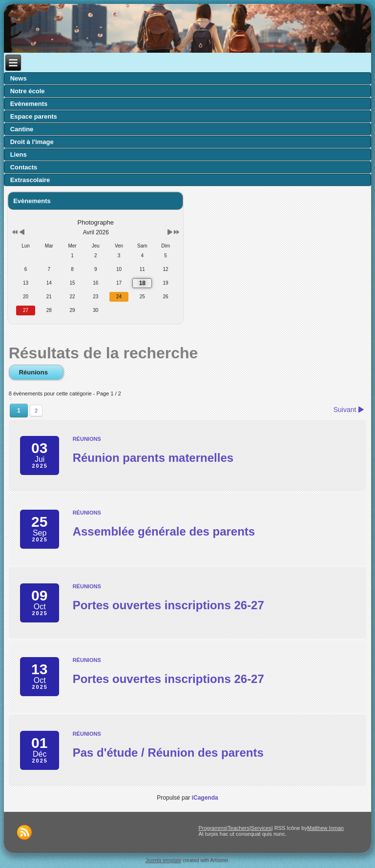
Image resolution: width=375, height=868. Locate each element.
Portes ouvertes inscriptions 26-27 (168, 605)
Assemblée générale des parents (164, 531)
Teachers (239, 828)
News (19, 78)
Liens (19, 155)
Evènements (29, 104)
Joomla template (163, 860)
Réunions (36, 372)
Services (261, 828)
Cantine (22, 129)
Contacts (24, 167)
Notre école (28, 91)
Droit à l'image (32, 142)
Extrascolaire (30, 180)
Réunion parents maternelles (153, 458)
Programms (212, 828)
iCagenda (205, 798)
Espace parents (34, 116)
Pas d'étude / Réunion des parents (168, 753)
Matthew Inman (325, 828)
